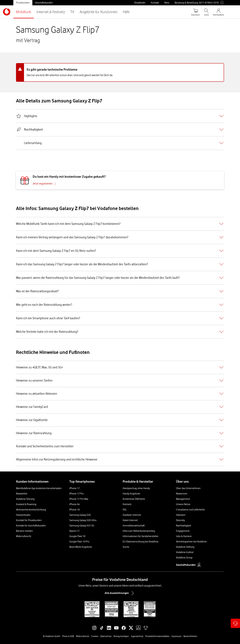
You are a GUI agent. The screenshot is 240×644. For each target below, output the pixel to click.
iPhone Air (75, 504)
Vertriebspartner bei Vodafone (191, 542)
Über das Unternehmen (188, 488)
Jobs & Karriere (184, 536)
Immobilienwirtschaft (134, 526)
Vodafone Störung (25, 499)
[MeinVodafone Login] (218, 12)
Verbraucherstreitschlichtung (31, 510)
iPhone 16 (74, 510)
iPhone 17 (74, 488)
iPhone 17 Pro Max (79, 499)
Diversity (180, 520)
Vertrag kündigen (121, 636)
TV (72, 12)
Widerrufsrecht (24, 536)
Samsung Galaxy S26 (80, 515)
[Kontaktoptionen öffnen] (235, 623)
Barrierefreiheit (190, 636)
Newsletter (22, 494)
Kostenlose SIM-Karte (134, 499)
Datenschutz (106, 636)
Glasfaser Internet (132, 515)
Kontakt (155, 3)
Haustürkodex (23, 515)
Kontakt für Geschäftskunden (31, 526)
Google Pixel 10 (77, 536)
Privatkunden (23, 3)
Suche (126, 547)
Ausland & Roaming (26, 504)
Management (183, 499)
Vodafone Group (184, 558)
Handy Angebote (131, 494)
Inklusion (181, 515)
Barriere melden (24, 531)
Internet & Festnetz (51, 12)
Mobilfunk (24, 12)
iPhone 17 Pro (76, 494)
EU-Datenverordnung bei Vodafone (141, 542)
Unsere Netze (183, 504)
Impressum (176, 636)
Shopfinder (140, 3)
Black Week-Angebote (81, 547)
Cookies (95, 636)
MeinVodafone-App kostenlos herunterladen (39, 488)
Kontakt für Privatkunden (29, 520)
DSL (125, 510)
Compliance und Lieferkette (190, 510)
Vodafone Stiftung (185, 547)
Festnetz (127, 504)
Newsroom (182, 494)
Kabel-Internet (130, 520)
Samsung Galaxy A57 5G (82, 526)
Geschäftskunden (44, 3)
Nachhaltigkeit (183, 526)
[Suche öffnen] (206, 12)
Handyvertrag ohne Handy (136, 488)
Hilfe (126, 12)
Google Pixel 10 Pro (79, 542)
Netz (167, 3)
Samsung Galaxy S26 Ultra (83, 520)
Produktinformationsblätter (157, 636)
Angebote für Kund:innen (99, 12)
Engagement (183, 531)
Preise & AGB (68, 636)
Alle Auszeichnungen (120, 593)
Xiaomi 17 (74, 531)
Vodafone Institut (185, 552)
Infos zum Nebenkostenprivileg (139, 531)
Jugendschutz (137, 636)
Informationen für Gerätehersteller (141, 536)
